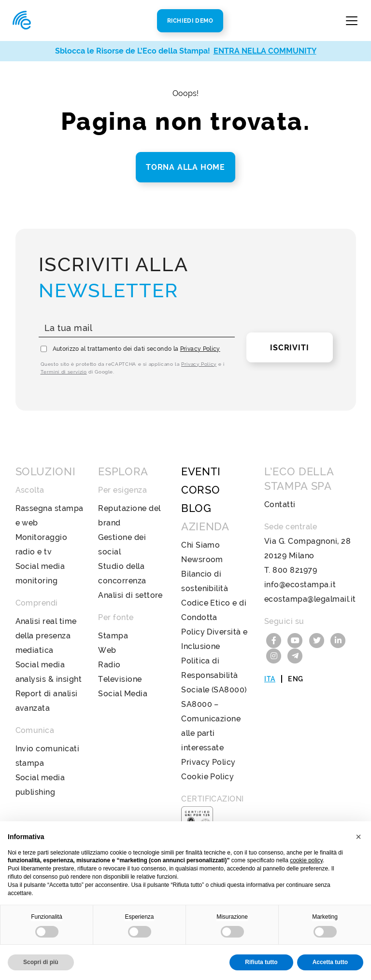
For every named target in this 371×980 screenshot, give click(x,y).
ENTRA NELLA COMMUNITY (265, 51)
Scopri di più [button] (41, 962)
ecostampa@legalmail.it (310, 599)
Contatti (280, 504)
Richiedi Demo (190, 21)
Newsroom (202, 559)
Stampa (113, 636)
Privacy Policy (200, 349)
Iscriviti (289, 348)
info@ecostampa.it (300, 585)
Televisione (120, 679)
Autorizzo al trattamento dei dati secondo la (136, 349)
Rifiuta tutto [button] (261, 962)
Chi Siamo (200, 545)
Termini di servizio (64, 372)
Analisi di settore (130, 595)
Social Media (123, 694)
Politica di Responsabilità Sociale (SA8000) (214, 675)
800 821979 (295, 570)
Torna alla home (185, 167)
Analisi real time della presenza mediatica (46, 636)
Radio (109, 665)
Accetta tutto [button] (330, 962)
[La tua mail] (137, 328)
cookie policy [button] (306, 860)
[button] (358, 837)
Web (107, 650)
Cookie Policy (207, 777)
